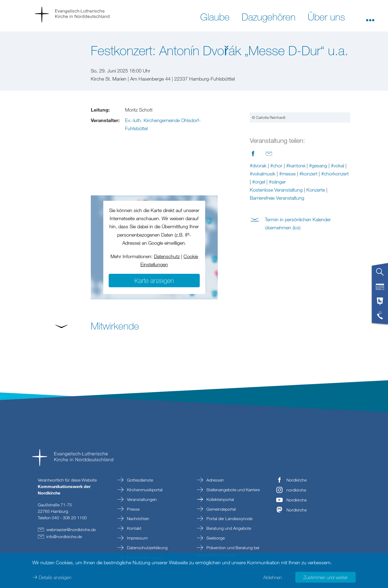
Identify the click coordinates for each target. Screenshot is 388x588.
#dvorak (258, 233)
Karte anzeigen (154, 280)
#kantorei (296, 233)
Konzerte (316, 257)
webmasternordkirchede (71, 530)
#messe (287, 241)
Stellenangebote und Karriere (233, 490)
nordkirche (296, 490)
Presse (133, 509)
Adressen (215, 480)
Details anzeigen (55, 577)
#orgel (259, 249)
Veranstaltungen (141, 499)
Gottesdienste (139, 480)
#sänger (277, 249)
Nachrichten (138, 518)
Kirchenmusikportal (144, 490)
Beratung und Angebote (228, 528)
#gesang (318, 233)
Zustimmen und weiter (325, 577)
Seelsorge (215, 538)
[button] (370, 16)
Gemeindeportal (221, 509)
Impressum (137, 538)
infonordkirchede (64, 537)
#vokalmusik (263, 241)
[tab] (380, 274)
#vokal (337, 233)
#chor (276, 233)
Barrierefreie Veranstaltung (277, 265)
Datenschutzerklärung (147, 548)
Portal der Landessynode (229, 518)
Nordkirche (297, 480)
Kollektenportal (220, 499)
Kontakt (134, 528)
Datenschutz (167, 256)
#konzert (308, 241)
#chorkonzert (335, 241)
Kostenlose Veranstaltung (276, 257)
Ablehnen (273, 577)
